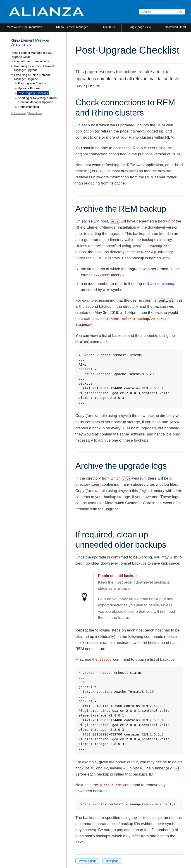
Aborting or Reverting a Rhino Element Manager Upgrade (37, 100)
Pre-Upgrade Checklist (33, 83)
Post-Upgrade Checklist (33, 93)
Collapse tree (18, 113)
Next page (112, 861)
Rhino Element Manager (72, 27)
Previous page (88, 861)
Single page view (140, 27)
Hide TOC (108, 27)
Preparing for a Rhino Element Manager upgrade (34, 68)
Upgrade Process (29, 88)
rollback (150, 284)
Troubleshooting (28, 107)
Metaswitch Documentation (24, 27)
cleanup (169, 284)
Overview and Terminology (32, 61)
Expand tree (35, 113)
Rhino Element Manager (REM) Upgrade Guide (31, 55)
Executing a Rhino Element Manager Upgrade (32, 77)
